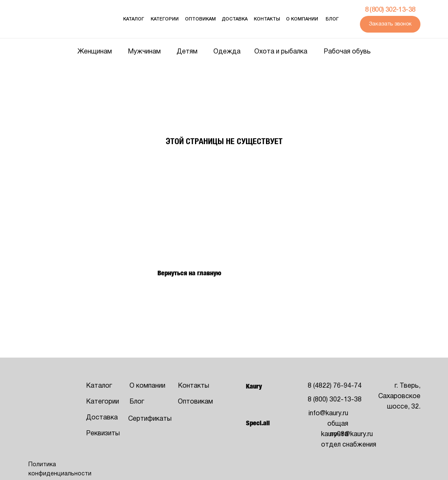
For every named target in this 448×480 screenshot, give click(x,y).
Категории (165, 19)
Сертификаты (150, 419)
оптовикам (200, 19)
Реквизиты (103, 434)
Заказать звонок (390, 24)
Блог (332, 19)
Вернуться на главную (189, 273)
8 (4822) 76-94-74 (335, 386)
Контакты (267, 19)
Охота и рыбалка (281, 52)
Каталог (134, 19)
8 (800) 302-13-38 (390, 10)
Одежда (227, 52)
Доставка (235, 19)
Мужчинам (144, 52)
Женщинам (95, 52)
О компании (302, 19)
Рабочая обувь (347, 52)
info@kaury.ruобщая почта (328, 424)
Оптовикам (195, 402)
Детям (187, 52)
